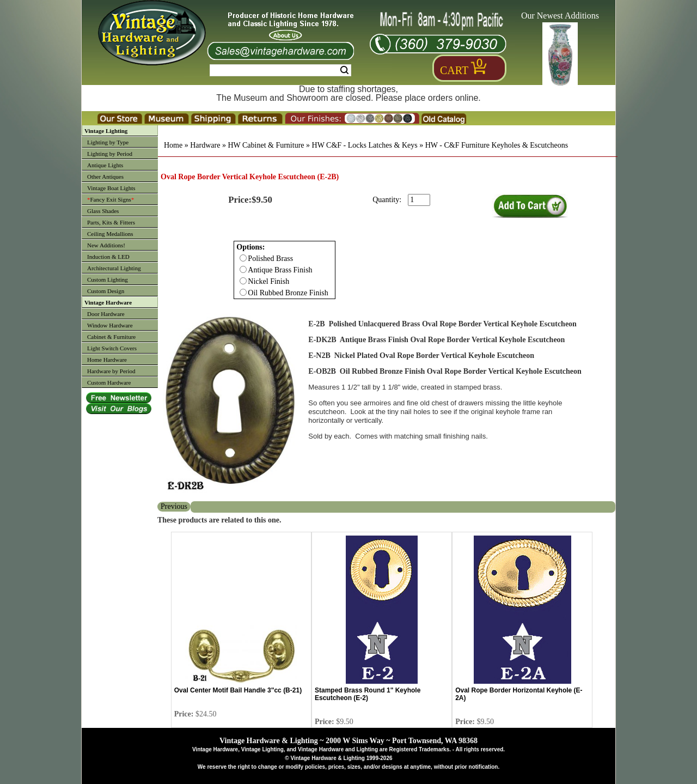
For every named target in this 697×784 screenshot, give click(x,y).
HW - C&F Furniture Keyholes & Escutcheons (497, 145)
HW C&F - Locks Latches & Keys (365, 145)
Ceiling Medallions (110, 234)
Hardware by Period (111, 371)
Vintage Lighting (106, 131)
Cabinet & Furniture (111, 337)
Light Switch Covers (112, 348)
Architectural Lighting (114, 268)
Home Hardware (107, 360)
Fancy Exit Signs (111, 199)
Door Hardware (106, 314)
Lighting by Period (110, 154)
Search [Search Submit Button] (344, 70)
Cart (454, 70)
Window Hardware (110, 325)
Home (173, 145)
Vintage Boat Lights (111, 188)
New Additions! (106, 245)
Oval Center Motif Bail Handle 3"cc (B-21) (238, 690)
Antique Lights (105, 165)
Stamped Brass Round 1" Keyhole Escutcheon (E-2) (368, 694)
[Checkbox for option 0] (243, 258)
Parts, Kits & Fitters (111, 222)
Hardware (205, 145)
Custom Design (106, 291)
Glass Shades (103, 211)
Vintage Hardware (108, 302)
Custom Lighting (108, 279)
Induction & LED (108, 257)
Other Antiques (105, 177)
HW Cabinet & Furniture (266, 145)
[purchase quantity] (419, 200)
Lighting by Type (108, 142)
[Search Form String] (280, 70)
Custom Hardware (109, 382)
